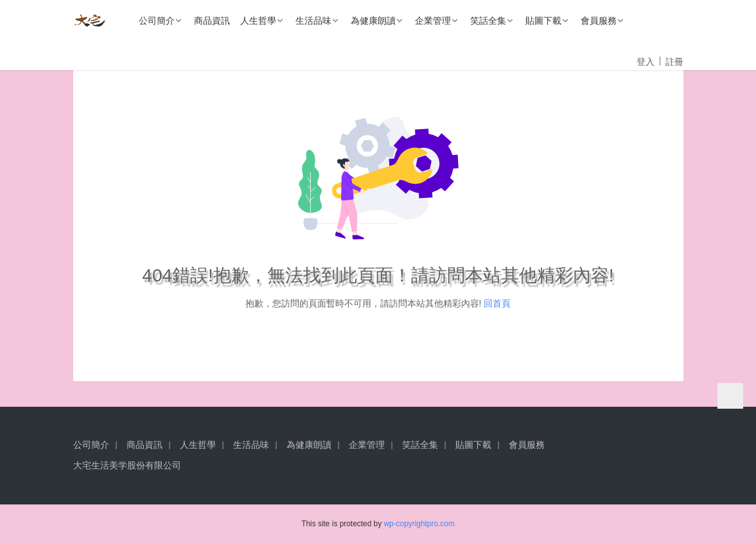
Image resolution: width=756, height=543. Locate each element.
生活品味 (313, 21)
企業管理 (433, 21)
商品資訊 (212, 21)
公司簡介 (157, 21)
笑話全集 (488, 21)
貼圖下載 (543, 21)
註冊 (674, 62)
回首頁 (497, 303)
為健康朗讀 (373, 21)
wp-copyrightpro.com (419, 524)
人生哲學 (258, 21)
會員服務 (599, 21)
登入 (646, 62)
